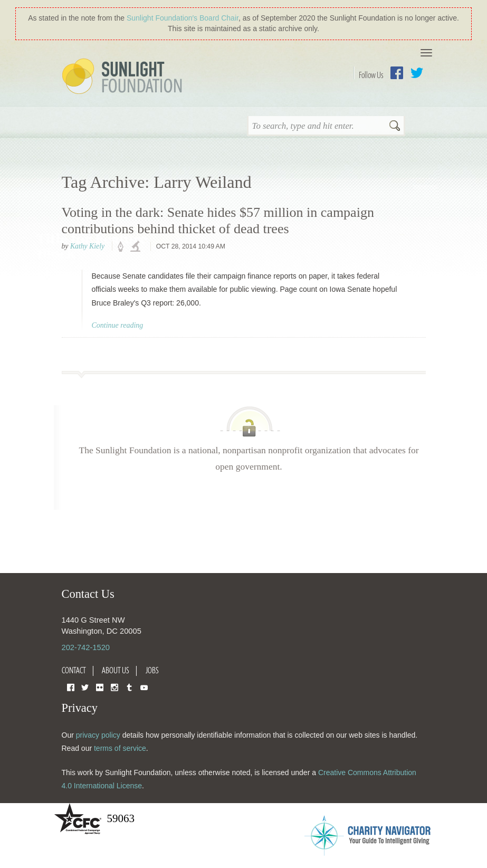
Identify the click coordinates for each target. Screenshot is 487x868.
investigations (137, 247)
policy (124, 247)
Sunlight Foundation (124, 77)
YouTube (144, 687)
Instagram (114, 687)
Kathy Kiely (87, 246)
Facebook (397, 73)
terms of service (120, 748)
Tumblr (129, 687)
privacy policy (98, 735)
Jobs (152, 670)
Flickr (100, 687)
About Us (116, 670)
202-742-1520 (86, 647)
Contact (74, 670)
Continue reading (118, 325)
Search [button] (395, 127)
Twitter (417, 73)
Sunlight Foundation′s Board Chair (183, 18)
